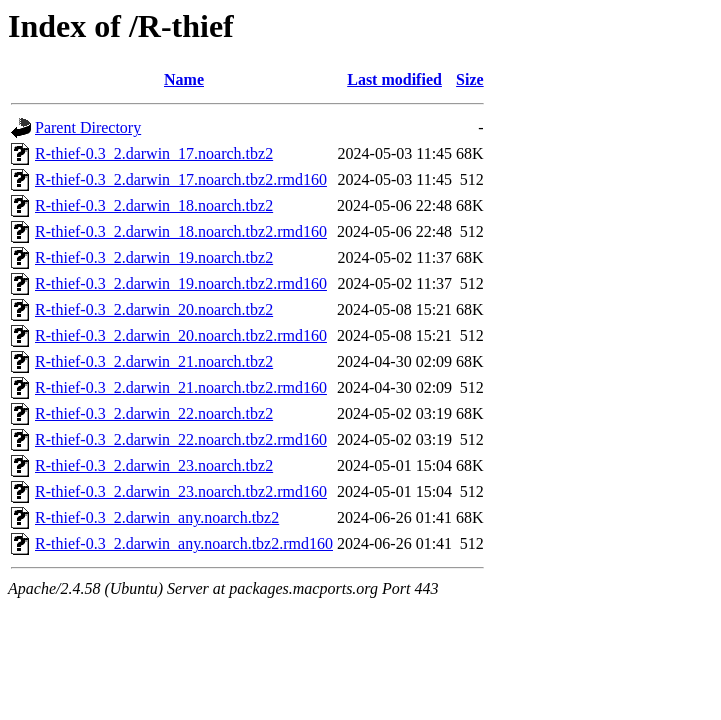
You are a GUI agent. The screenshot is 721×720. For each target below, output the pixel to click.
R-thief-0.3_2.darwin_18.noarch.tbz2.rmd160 (181, 231)
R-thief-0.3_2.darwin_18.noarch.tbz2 (154, 205)
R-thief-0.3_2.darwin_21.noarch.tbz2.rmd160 (181, 387)
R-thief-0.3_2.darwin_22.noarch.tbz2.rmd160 (181, 439)
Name (184, 79)
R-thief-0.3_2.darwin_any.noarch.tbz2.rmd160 (184, 543)
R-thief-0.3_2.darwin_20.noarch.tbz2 (154, 309)
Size (470, 79)
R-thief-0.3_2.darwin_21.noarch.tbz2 (154, 361)
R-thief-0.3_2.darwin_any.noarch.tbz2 (157, 517)
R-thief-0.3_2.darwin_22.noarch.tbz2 (154, 413)
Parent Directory (88, 127)
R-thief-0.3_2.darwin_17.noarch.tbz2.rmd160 (181, 179)
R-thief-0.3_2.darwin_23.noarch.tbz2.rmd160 (181, 491)
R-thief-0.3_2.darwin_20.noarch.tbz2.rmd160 (181, 335)
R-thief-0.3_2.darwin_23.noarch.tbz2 (154, 465)
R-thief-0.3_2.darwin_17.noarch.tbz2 (154, 153)
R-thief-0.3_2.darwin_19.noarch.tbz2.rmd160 (181, 283)
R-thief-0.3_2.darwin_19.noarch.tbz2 (154, 257)
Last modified (394, 79)
